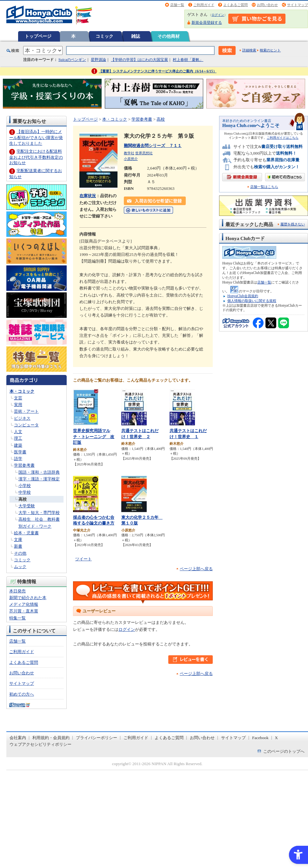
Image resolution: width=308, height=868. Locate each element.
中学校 (25, 492)
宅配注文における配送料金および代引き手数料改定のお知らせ (36, 157)
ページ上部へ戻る (196, 569)
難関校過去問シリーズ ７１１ (153, 146)
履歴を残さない (293, 224)
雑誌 (136, 36)
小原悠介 (131, 159)
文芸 (18, 398)
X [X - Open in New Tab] (277, 738)
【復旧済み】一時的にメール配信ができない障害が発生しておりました (36, 137)
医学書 (20, 452)
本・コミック (22, 391)
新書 (18, 546)
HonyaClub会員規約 (243, 296)
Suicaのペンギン (72, 60)
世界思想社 (144, 153)
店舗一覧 (177, 5)
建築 (18, 445)
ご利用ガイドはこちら (283, 138)
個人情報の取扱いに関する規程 (252, 301)
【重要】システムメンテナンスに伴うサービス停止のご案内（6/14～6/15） (158, 71)
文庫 (18, 540)
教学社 (129, 153)
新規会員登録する (207, 23)
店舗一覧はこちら (264, 187)
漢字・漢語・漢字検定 (39, 479)
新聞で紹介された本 (28, 598)
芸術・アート (26, 411)
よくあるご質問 (235, 5)
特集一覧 (17, 618)
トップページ (38, 36)
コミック (104, 36)
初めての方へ (22, 694)
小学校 (25, 486)
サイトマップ (298, 5)
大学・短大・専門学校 (39, 513)
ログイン (218, 15)
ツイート (84, 559)
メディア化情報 (24, 604)
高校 (23, 499)
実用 (18, 405)
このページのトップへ (284, 751)
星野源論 (98, 60)
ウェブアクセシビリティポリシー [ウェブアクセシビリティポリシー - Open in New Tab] (40, 744)
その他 (20, 553)
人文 (18, 432)
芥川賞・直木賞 (24, 611)
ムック (20, 567)
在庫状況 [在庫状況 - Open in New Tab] (88, 196)
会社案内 (18, 738)
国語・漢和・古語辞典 (39, 472)
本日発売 (17, 591)
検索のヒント (270, 50)
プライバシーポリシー (97, 738)
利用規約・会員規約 (51, 738)
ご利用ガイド (204, 5)
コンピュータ (26, 425)
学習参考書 (24, 465)
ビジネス (22, 418)
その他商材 (169, 36)
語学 (18, 459)
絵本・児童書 (26, 533)
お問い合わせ (267, 5)
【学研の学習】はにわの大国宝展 (139, 60)
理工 (18, 438)
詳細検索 (249, 50)
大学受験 (27, 506)
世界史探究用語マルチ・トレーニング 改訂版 (94, 437)
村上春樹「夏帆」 (188, 60)
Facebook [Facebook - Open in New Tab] (260, 738)
